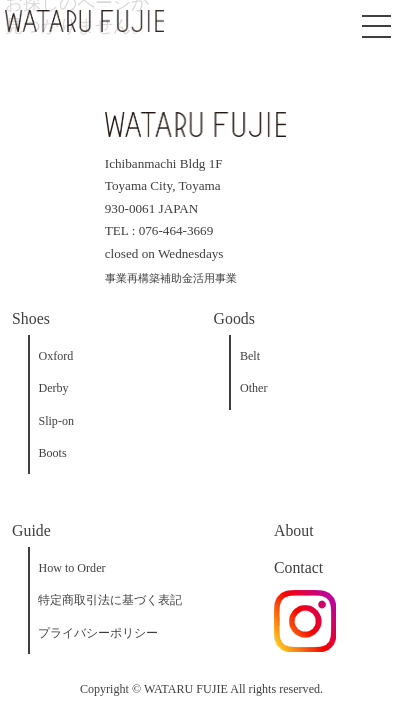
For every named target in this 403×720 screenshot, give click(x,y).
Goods (234, 318)
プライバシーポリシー (98, 633)
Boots (52, 453)
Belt (250, 356)
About (294, 530)
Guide (31, 530)
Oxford (55, 356)
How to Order (71, 568)
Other (254, 388)
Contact (298, 567)
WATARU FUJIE (186, 689)
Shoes (31, 318)
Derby (53, 388)
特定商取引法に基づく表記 (110, 600)
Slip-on (56, 421)
